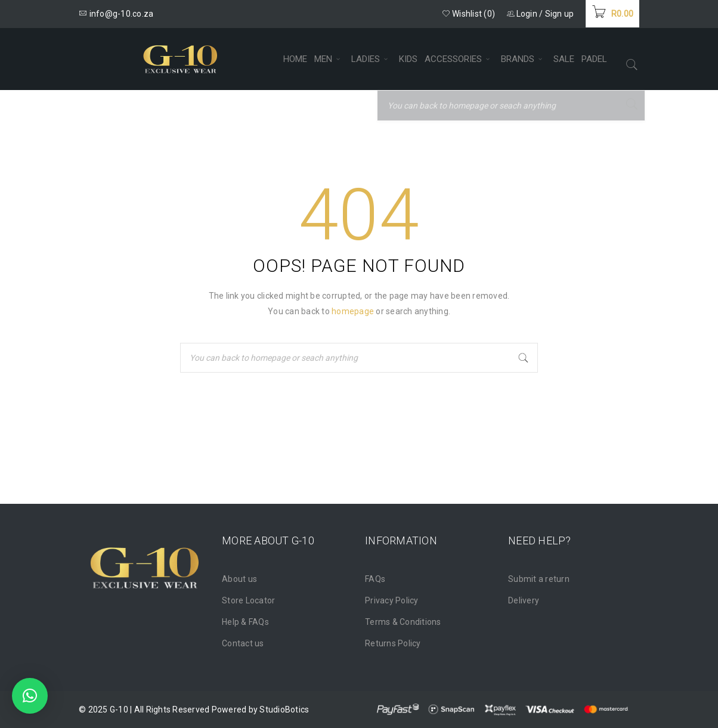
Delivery (524, 600)
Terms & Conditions (403, 622)
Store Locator (248, 600)
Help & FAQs (245, 622)
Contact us (243, 643)
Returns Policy (393, 643)
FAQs (375, 579)
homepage (353, 311)
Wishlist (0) (469, 14)
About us (239, 579)
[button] (30, 696)
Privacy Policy (392, 600)
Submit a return (539, 579)
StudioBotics (284, 710)
